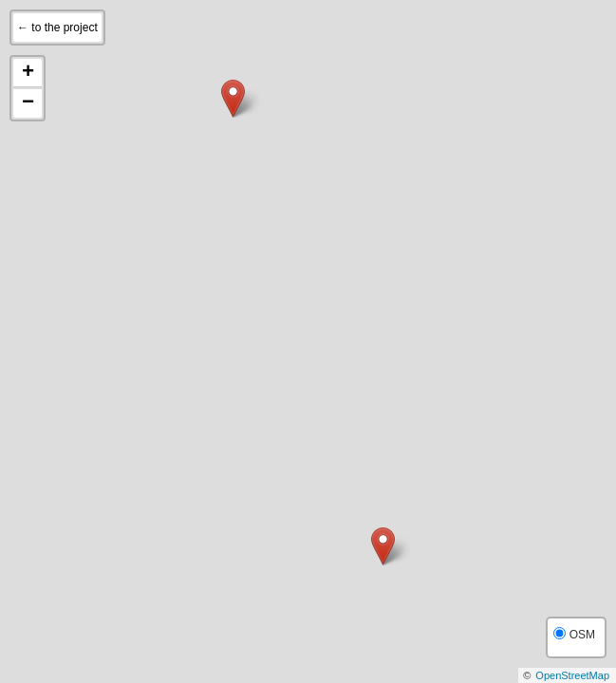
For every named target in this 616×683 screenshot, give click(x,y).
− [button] (28, 103)
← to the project (57, 28)
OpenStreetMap (572, 675)
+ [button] (28, 73)
